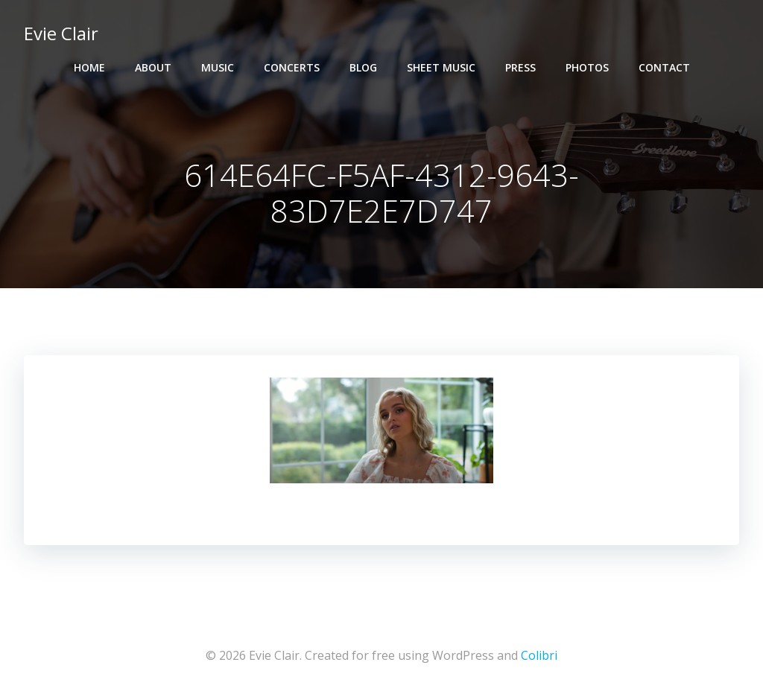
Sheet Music (441, 67)
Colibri (539, 655)
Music (218, 67)
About (153, 67)
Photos (587, 67)
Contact (664, 67)
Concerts (292, 67)
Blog (363, 67)
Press (520, 67)
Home (89, 67)
